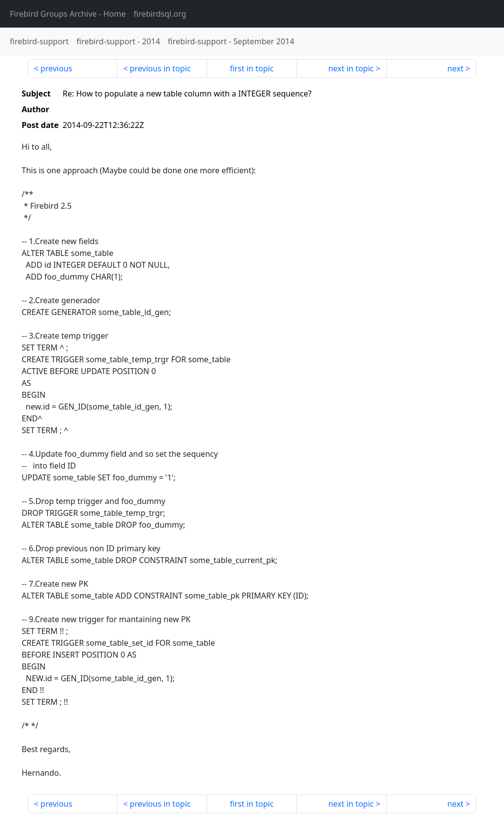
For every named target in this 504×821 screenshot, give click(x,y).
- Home (68, 14)
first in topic (252, 68)
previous (56, 68)
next (456, 68)
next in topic (351, 68)
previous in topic (160, 68)
